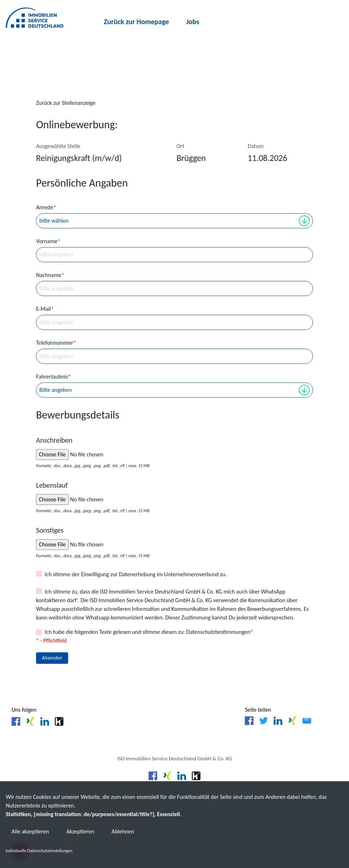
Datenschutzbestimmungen (218, 632)
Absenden (52, 658)
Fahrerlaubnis (53, 377)
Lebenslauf (52, 485)
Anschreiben (54, 440)
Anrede (46, 207)
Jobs (193, 22)
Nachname (50, 275)
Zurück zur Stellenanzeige (66, 103)
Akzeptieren (80, 832)
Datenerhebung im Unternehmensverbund (169, 574)
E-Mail (45, 309)
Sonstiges (50, 530)
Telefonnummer (56, 343)
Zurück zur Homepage (136, 22)
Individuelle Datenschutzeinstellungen (39, 851)
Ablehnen (123, 832)
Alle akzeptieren (30, 832)
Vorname (48, 241)
